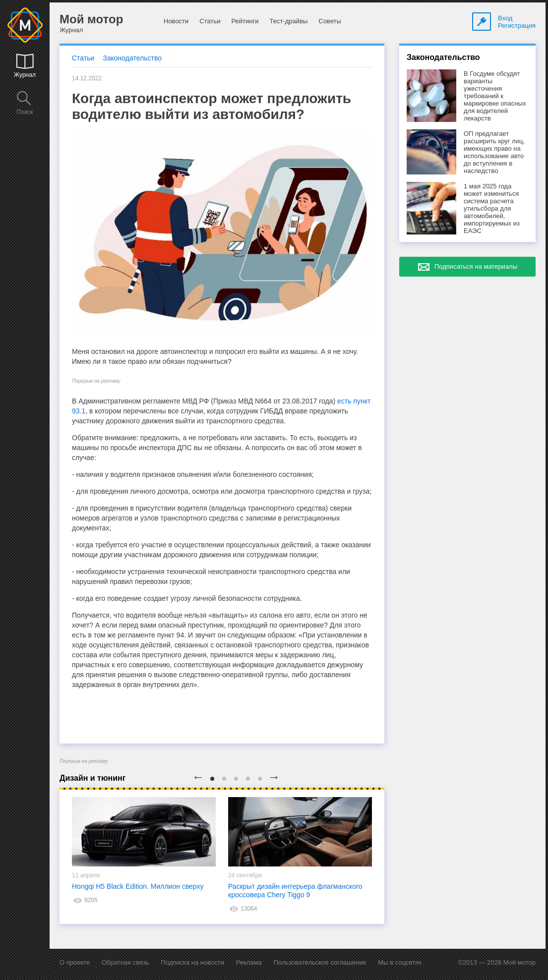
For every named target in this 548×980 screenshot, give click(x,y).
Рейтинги (245, 21)
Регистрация (517, 26)
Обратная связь (125, 962)
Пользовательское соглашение (320, 962)
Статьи (210, 21)
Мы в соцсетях (400, 962)
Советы (330, 21)
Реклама (249, 962)
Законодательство (132, 58)
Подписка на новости (192, 962)
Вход (505, 18)
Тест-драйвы (288, 21)
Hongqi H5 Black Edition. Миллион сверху (138, 886)
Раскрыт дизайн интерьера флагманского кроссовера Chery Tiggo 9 (295, 891)
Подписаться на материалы (476, 266)
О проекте (75, 962)
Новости (176, 21)
